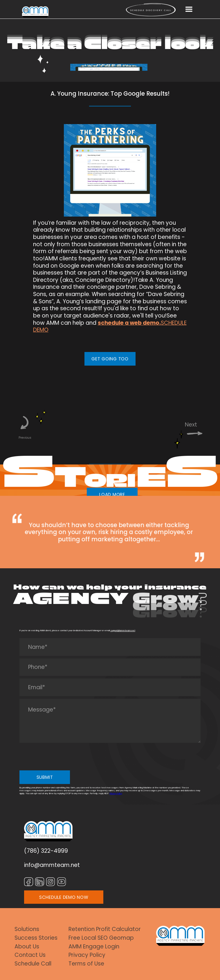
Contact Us (30, 955)
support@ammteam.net (123, 630)
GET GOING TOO (110, 359)
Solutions (27, 929)
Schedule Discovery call (151, 10)
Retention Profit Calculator (105, 929)
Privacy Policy (116, 793)
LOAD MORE (112, 494)
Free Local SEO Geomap (101, 938)
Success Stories (36, 938)
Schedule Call (33, 964)
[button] (189, 10)
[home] (35, 12)
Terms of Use (86, 964)
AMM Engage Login (94, 947)
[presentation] (64, 757)
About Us (27, 947)
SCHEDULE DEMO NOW (64, 897)
